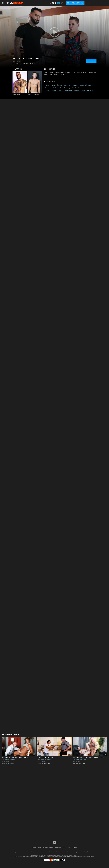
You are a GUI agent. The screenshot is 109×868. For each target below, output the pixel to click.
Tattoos (80, 88)
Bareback (48, 90)
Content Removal (90, 857)
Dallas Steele (82, 759)
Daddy (60, 85)
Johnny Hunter (33, 95)
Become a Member (75, 3)
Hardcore (48, 85)
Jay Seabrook (6, 759)
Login (88, 3)
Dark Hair (48, 88)
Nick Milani (76, 759)
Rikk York (17, 95)
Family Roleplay (73, 85)
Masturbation (69, 90)
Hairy (68, 88)
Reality (54, 85)
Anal (86, 88)
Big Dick (63, 88)
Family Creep (6, 762)
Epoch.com (23, 857)
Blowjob (55, 90)
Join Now (91, 61)
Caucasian (83, 85)
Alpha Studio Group (87, 90)
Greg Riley (12, 759)
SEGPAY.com (67, 857)
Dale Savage (41, 759)
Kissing (61, 90)
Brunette (90, 85)
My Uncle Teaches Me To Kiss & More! (15, 758)
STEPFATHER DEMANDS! (45, 758)
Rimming (77, 90)
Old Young (55, 88)
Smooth (74, 88)
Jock (65, 85)
